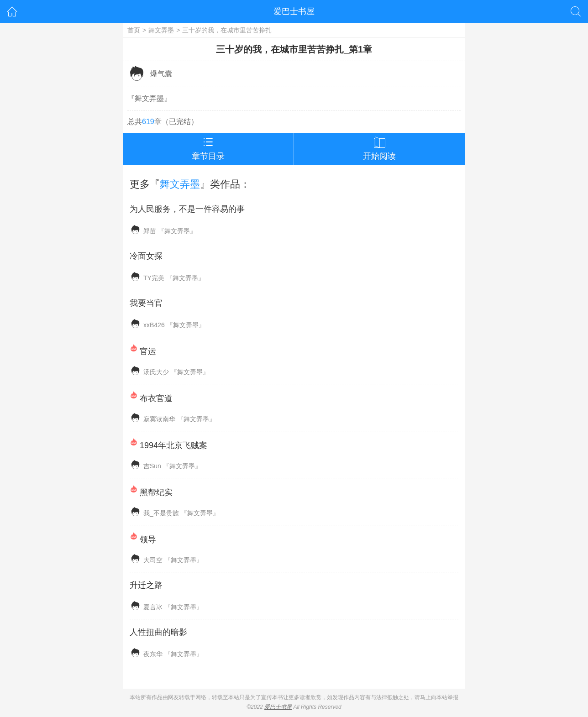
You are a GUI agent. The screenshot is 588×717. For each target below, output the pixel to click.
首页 (134, 30)
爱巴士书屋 (294, 11)
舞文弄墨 (161, 30)
